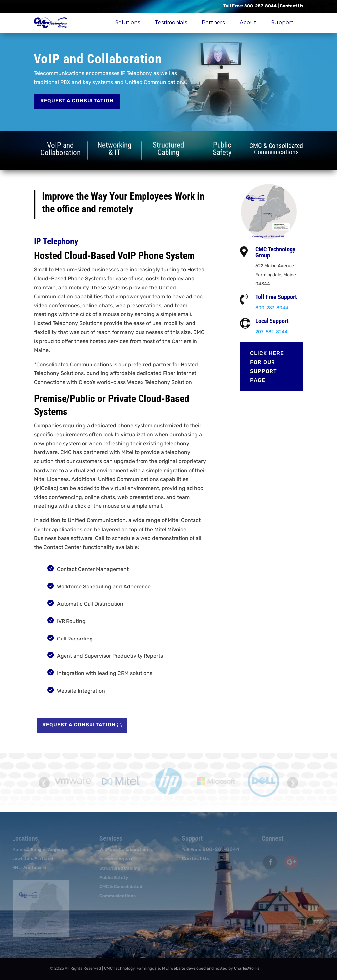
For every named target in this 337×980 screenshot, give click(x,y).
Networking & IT (115, 859)
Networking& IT (114, 148)
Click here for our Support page (271, 367)
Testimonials (171, 23)
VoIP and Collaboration (122, 849)
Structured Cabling (118, 868)
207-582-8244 (275, 332)
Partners (213, 23)
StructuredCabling (168, 148)
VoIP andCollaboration (61, 150)
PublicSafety (222, 148)
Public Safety (112, 877)
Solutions (128, 23)
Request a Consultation (77, 101)
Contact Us (292, 6)
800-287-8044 (260, 6)
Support (282, 23)
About (248, 23)
